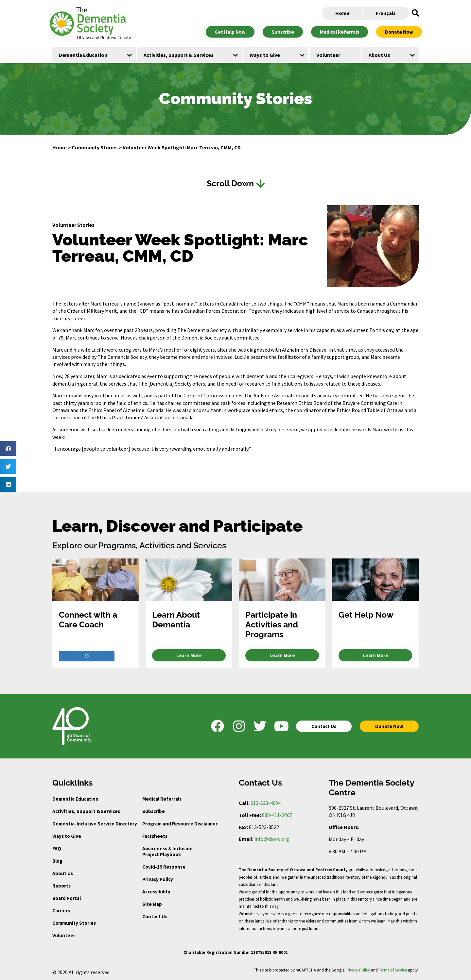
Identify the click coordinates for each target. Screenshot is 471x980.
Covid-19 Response (164, 867)
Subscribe (154, 811)
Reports (61, 886)
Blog (57, 861)
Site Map (152, 904)
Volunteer (64, 935)
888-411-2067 (277, 815)
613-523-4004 (266, 803)
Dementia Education (75, 799)
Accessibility (156, 892)
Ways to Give (67, 836)
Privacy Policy (158, 879)
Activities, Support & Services (86, 811)
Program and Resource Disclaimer (180, 824)
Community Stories (95, 147)
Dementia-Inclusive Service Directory (95, 824)
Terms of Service (393, 970)
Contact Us (155, 916)
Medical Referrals (162, 799)
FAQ (57, 848)
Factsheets (155, 836)
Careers (61, 911)
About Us (63, 873)
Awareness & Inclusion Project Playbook (167, 851)
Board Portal (67, 898)
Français (386, 13)
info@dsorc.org (272, 839)
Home (342, 13)
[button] (415, 13)
